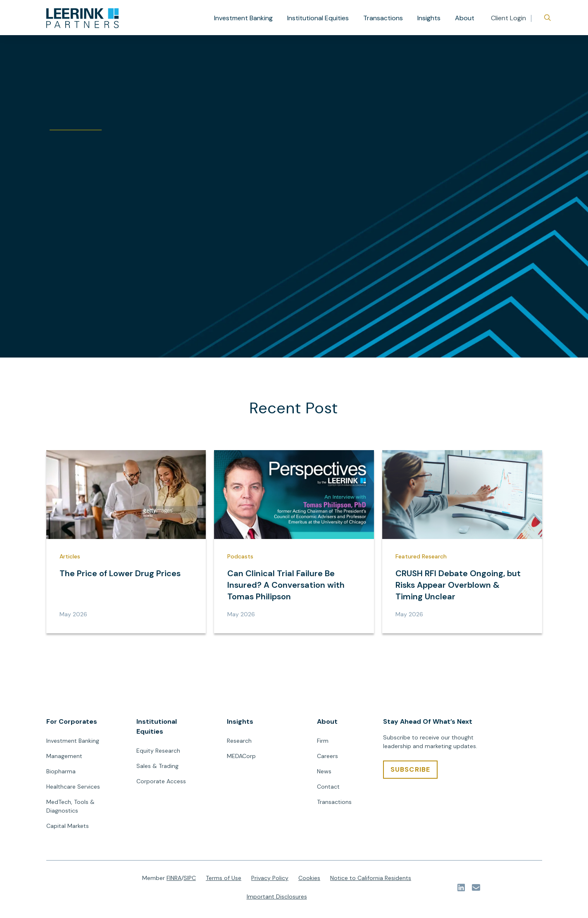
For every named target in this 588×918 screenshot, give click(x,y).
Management (64, 756)
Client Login (508, 18)
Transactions (383, 18)
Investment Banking (243, 18)
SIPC (190, 878)
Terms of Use (224, 878)
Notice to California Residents (371, 878)
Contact (328, 787)
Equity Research (158, 751)
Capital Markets (68, 826)
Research (239, 741)
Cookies (309, 878)
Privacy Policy (270, 878)
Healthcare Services (73, 787)
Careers (327, 756)
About (465, 18)
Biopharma (61, 771)
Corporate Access (161, 781)
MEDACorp (241, 756)
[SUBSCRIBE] (411, 770)
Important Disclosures (277, 897)
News (324, 771)
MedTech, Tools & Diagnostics (70, 806)
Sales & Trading (157, 766)
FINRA (174, 878)
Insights (429, 18)
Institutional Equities (318, 18)
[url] (82, 18)
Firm (323, 741)
